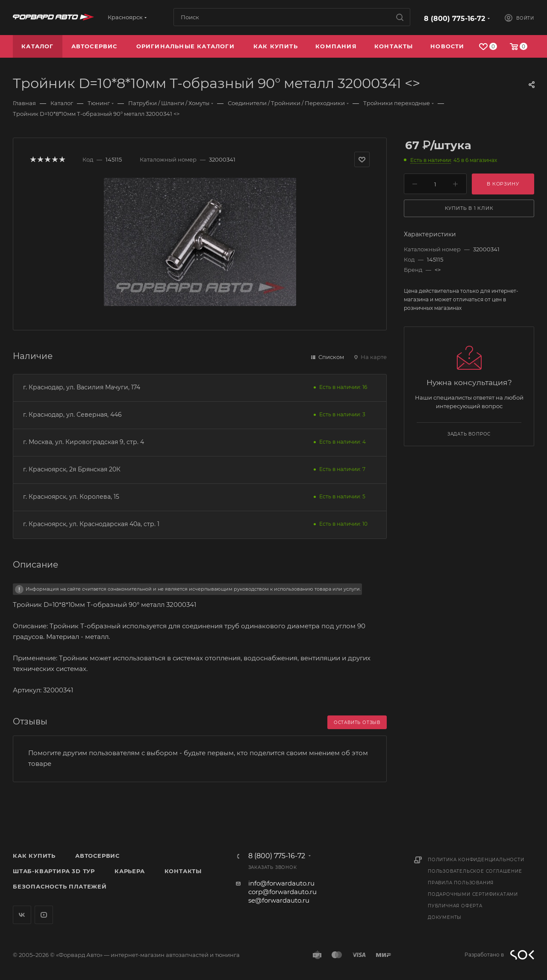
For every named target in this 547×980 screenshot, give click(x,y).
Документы (445, 917)
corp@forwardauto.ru (282, 892)
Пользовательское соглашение (475, 871)
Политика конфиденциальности (476, 860)
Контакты (183, 871)
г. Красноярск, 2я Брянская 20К (72, 469)
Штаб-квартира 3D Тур (54, 871)
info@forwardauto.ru (281, 883)
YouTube (44, 915)
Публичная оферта (455, 906)
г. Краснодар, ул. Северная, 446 (72, 415)
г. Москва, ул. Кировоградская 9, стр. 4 (84, 442)
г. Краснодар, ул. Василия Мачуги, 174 (82, 387)
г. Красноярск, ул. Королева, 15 (71, 497)
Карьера (130, 871)
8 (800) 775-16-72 (454, 19)
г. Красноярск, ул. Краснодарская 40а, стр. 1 (91, 524)
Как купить (34, 856)
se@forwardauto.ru (279, 900)
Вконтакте (22, 915)
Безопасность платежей (60, 886)
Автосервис (97, 856)
